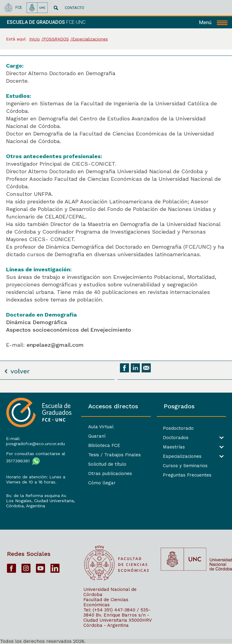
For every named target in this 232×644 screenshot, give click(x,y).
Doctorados (176, 438)
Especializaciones (182, 456)
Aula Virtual (101, 427)
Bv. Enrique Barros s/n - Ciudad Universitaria (116, 618)
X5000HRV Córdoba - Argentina (118, 623)
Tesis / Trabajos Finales (114, 455)
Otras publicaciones (110, 473)
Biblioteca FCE (104, 445)
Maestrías (174, 447)
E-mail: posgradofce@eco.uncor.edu (35, 441)
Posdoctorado (178, 428)
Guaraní (97, 436)
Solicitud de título (107, 464)
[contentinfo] (116, 518)
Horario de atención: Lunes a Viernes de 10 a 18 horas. (36, 479)
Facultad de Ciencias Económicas (106, 602)
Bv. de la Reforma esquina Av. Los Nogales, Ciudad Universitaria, (40, 498)
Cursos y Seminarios (185, 466)
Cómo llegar (102, 483)
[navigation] (213, 22)
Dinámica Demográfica (37, 322)
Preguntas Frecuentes (187, 475)
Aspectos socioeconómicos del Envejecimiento (69, 330)
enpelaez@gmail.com (55, 345)
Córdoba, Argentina (26, 506)
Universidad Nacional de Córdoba (110, 592)
